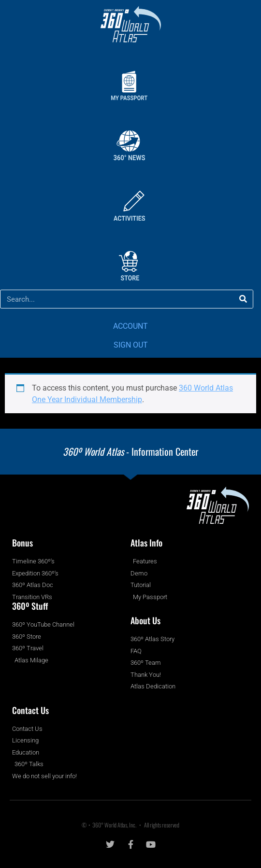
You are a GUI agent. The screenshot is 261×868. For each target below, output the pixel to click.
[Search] (243, 299)
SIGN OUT (131, 345)
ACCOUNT (130, 326)
